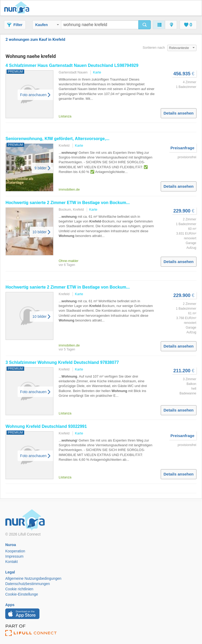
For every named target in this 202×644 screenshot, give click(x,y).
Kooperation (15, 551)
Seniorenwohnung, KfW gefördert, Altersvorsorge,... (57, 139)
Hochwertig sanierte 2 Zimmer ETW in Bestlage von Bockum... (68, 203)
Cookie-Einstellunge (22, 594)
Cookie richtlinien (19, 589)
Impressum (14, 556)
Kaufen (47, 25)
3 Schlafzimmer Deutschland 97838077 (62, 362)
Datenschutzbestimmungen (28, 584)
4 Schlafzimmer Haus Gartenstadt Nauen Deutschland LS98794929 (72, 65)
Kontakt (11, 562)
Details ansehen (179, 113)
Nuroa (18, 8)
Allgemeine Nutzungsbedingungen (33, 578)
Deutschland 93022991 (46, 426)
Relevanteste (182, 48)
